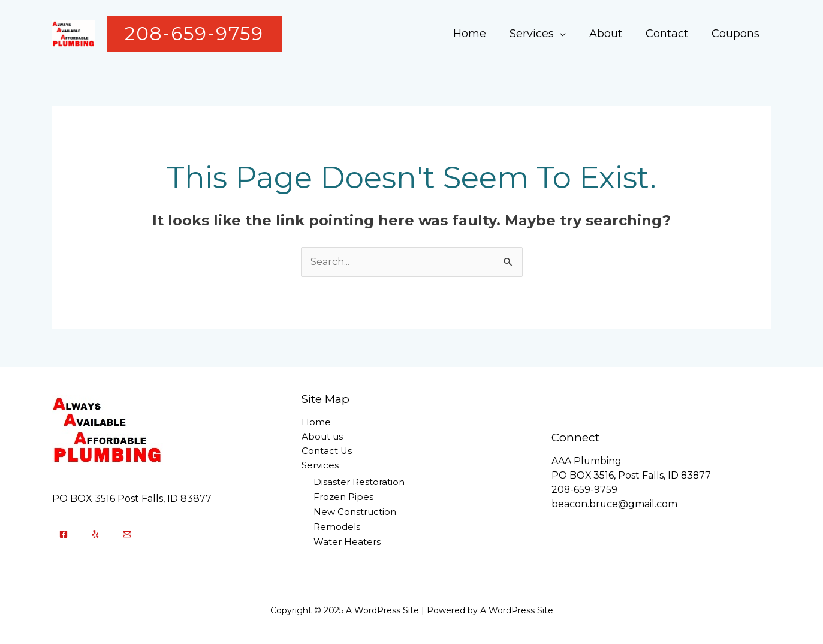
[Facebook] (64, 533)
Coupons (737, 34)
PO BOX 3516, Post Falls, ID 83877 (632, 475)
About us (322, 437)
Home (478, 34)
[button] (194, 34)
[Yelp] (95, 533)
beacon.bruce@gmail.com (615, 503)
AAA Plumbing (587, 460)
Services (538, 34)
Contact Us (327, 452)
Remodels (337, 526)
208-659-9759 (585, 489)
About (611, 34)
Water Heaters (347, 540)
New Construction (355, 511)
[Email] (127, 533)
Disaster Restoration (359, 482)
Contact (670, 34)
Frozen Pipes (343, 497)
